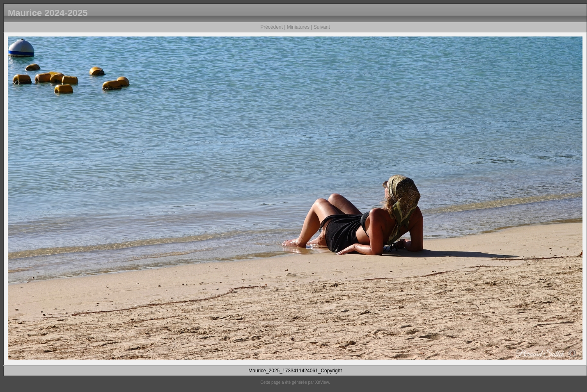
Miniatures (298, 27)
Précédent (272, 27)
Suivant (322, 27)
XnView (322, 382)
